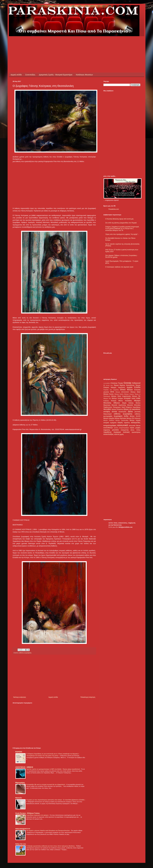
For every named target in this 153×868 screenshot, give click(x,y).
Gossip (127, 383)
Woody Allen (109, 385)
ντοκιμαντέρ (125, 430)
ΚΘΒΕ (138, 398)
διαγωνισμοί (107, 414)
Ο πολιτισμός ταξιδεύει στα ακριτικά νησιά (119, 267)
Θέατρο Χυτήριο (117, 398)
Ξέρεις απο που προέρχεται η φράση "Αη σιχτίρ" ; (122, 234)
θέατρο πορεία (135, 420)
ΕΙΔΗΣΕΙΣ (19, 752)
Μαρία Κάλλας (128, 403)
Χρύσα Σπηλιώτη (117, 409)
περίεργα (117, 432)
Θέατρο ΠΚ (136, 396)
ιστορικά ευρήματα (110, 423)
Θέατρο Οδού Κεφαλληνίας (121, 396)
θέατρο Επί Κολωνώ (133, 418)
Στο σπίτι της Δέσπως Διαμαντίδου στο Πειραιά (121, 223)
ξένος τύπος (135, 430)
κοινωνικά (123, 425)
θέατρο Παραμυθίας (122, 420)
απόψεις (107, 412)
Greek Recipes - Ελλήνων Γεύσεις (28, 813)
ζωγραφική (118, 416)
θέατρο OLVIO (135, 416)
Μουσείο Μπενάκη (134, 405)
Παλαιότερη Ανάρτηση (88, 697)
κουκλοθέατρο (108, 428)
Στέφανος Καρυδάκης (133, 407)
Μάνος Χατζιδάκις (125, 401)
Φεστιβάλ (107, 409)
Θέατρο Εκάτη (119, 394)
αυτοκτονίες (123, 412)
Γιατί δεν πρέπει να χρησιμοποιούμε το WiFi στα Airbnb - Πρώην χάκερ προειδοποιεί (53, 769)
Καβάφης (106, 401)
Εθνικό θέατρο (126, 390)
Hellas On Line (21, 844)
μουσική (115, 430)
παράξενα (107, 432)
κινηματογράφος (110, 425)
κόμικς (132, 428)
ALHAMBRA (107, 383)
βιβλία (130, 412)
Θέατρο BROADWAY (122, 392)
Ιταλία (133, 398)
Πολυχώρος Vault (119, 407)
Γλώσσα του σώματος (111, 390)
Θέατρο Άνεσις (109, 394)
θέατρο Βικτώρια (121, 418)
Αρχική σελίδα (16, 75)
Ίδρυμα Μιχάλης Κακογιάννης (124, 385)
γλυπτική (137, 412)
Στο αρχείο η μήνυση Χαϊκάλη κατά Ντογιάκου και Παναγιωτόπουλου (48, 831)
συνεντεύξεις (109, 434)
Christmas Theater (117, 383)
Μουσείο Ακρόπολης (119, 405)
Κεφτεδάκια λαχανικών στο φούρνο (38, 815)
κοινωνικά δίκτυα (135, 426)
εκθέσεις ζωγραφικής (25, 653)
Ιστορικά (127, 398)
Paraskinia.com (114, 209)
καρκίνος (127, 423)
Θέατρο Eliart (135, 392)
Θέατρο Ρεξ (107, 398)
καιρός (120, 423)
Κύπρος (114, 401)
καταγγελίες (136, 423)
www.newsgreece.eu (23, 829)
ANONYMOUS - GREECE (24, 767)
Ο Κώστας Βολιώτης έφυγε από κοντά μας (119, 219)
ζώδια (126, 416)
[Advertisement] (59, 42)
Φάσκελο (19, 798)
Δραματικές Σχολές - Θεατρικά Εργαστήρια (56, 75)
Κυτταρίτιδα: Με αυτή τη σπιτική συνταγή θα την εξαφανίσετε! (46, 784)
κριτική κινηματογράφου (121, 428)
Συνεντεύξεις (30, 75)
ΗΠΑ (112, 392)
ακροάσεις (136, 409)
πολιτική (126, 432)
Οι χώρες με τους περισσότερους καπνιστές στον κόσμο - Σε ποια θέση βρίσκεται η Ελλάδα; (56, 800)
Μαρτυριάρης (20, 783)
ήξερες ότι (127, 409)
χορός (122, 434)
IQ (104, 385)
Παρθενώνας (108, 407)
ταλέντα (117, 434)
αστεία (114, 412)
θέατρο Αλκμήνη (109, 418)
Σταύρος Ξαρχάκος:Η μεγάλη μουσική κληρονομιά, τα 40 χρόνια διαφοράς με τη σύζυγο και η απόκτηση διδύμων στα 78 (122, 229)
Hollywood (136, 383)
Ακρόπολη (122, 387)
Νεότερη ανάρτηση (20, 697)
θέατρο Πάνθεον (109, 420)
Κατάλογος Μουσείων (84, 75)
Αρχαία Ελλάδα (134, 387)
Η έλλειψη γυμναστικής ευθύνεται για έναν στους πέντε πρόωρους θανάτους (51, 846)
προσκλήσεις (136, 432)
